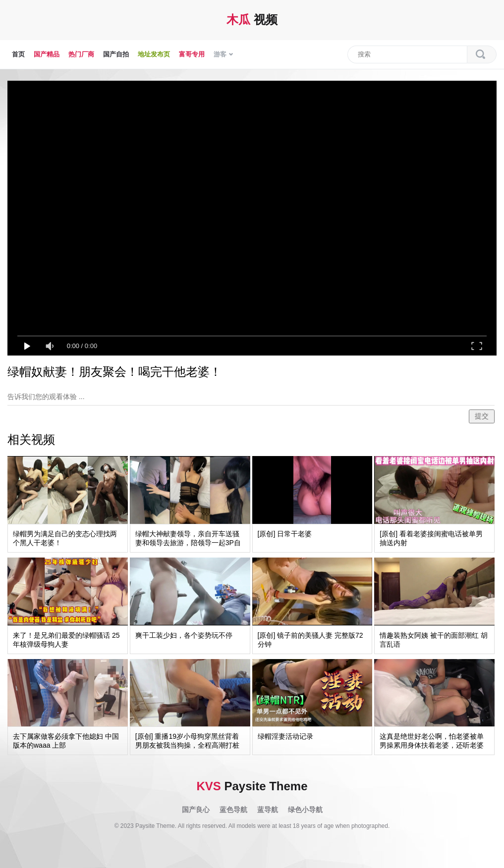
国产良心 (196, 810)
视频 (252, 20)
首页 (18, 54)
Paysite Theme (252, 786)
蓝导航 (268, 810)
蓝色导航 (233, 810)
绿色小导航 (305, 810)
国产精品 (47, 54)
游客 (223, 54)
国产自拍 (116, 54)
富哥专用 (192, 54)
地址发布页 (154, 54)
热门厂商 (81, 54)
